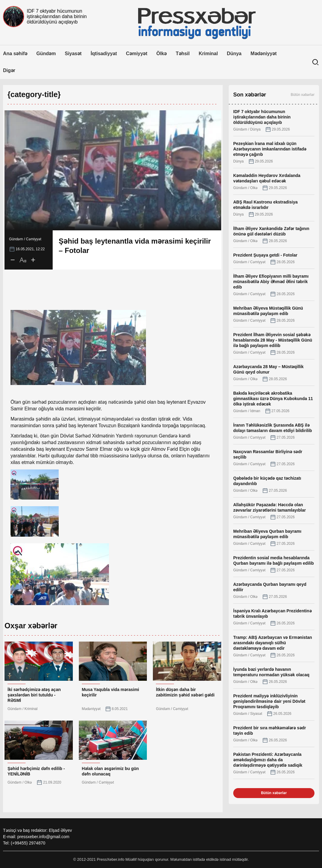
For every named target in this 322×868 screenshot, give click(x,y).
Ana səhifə (15, 54)
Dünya (234, 54)
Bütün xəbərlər (303, 95)
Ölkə (162, 54)
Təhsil (183, 54)
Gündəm (46, 54)
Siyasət (73, 54)
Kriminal (208, 54)
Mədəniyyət (263, 54)
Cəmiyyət (137, 54)
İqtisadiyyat (104, 54)
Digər (9, 70)
